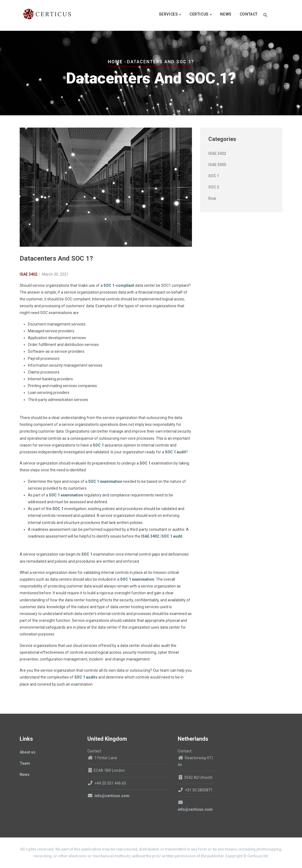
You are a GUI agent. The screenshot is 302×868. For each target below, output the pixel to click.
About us (28, 752)
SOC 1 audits (86, 677)
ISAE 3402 (29, 274)
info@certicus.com (108, 796)
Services (170, 15)
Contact (249, 14)
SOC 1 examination (105, 481)
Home (115, 62)
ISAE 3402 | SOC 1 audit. (162, 536)
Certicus (201, 15)
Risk (212, 198)
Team (25, 763)
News (226, 14)
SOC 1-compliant (119, 285)
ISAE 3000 (217, 165)
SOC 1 (98, 445)
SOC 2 (214, 187)
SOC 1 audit (175, 452)
